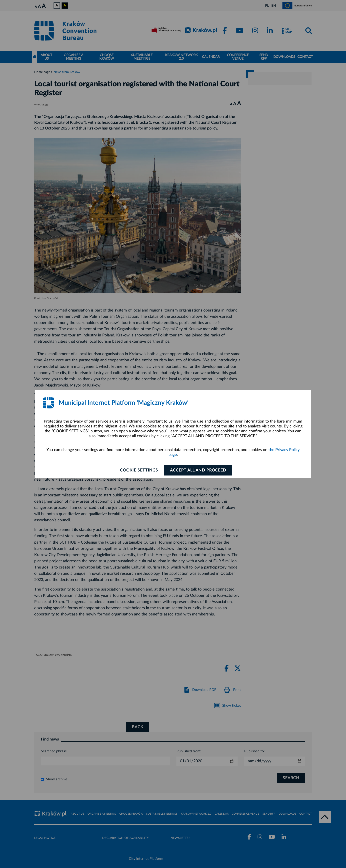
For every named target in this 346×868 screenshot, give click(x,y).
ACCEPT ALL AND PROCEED (198, 470)
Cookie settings (139, 470)
